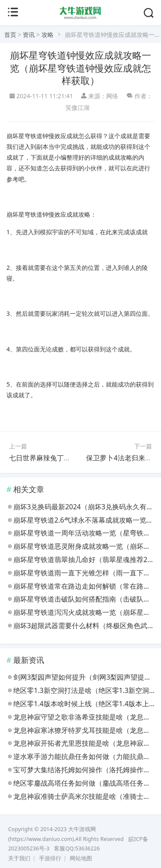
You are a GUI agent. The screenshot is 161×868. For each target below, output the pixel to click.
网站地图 (81, 858)
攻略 (48, 35)
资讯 (29, 35)
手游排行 (50, 858)
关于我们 (19, 858)
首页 (10, 35)
